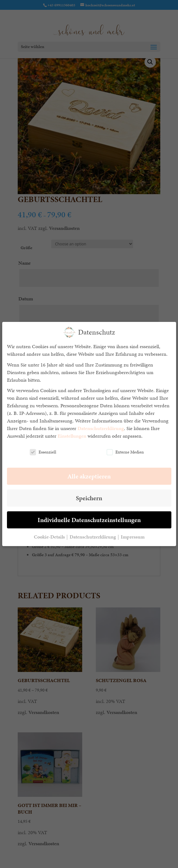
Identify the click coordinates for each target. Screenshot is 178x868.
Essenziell (43, 452)
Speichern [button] (89, 498)
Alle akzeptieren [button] (89, 476)
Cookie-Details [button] (50, 537)
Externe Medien (125, 452)
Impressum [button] (133, 537)
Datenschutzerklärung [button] (93, 537)
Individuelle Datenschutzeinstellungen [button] (89, 520)
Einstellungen (72, 436)
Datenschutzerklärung (101, 428)
